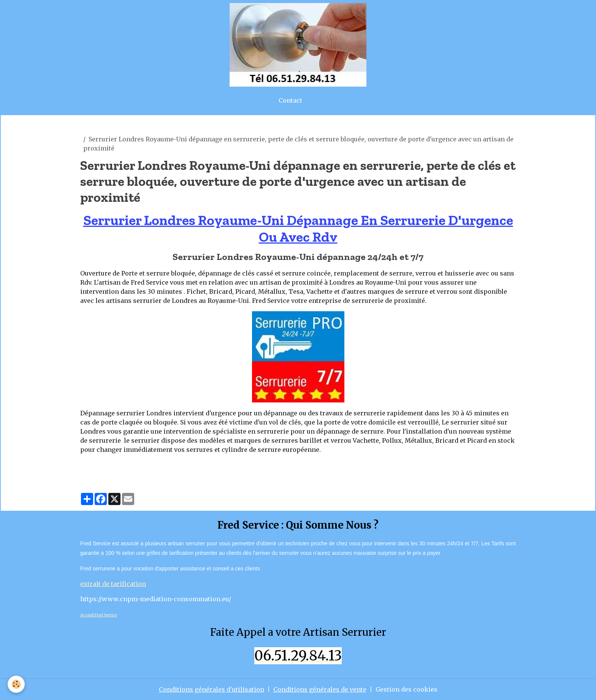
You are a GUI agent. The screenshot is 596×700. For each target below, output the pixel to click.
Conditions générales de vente (320, 689)
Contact (290, 100)
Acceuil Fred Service (99, 615)
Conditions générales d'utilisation (212, 689)
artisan (91, 130)
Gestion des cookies (407, 689)
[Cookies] (16, 684)
